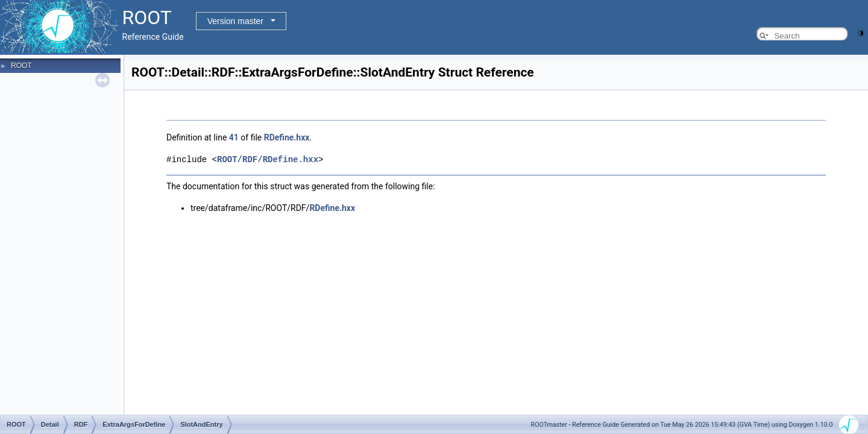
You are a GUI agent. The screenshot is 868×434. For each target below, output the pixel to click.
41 (234, 137)
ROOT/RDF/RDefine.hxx (268, 159)
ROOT (21, 66)
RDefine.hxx (287, 137)
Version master (235, 21)
